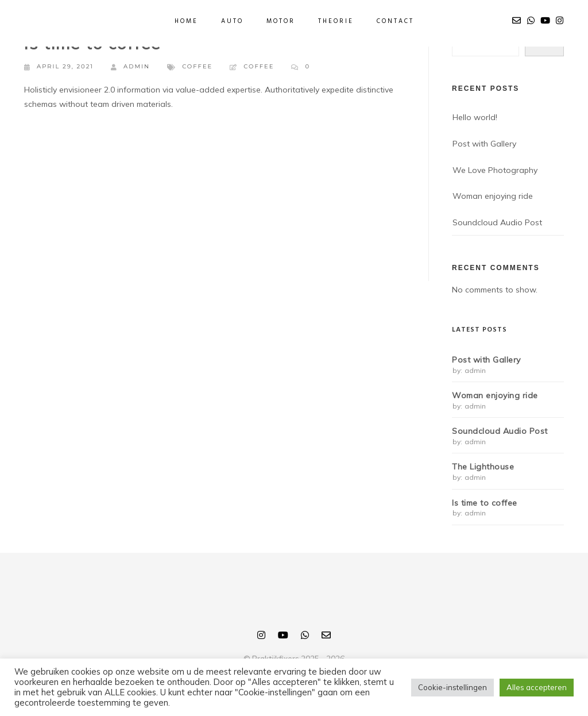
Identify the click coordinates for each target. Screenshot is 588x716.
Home (186, 21)
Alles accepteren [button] (537, 687)
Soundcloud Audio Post (497, 222)
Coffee (197, 66)
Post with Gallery (484, 144)
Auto (232, 21)
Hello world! (475, 117)
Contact (395, 21)
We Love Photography (495, 170)
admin (130, 67)
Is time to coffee (485, 503)
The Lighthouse (483, 467)
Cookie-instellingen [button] (452, 687)
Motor (281, 21)
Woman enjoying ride (493, 196)
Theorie (336, 21)
